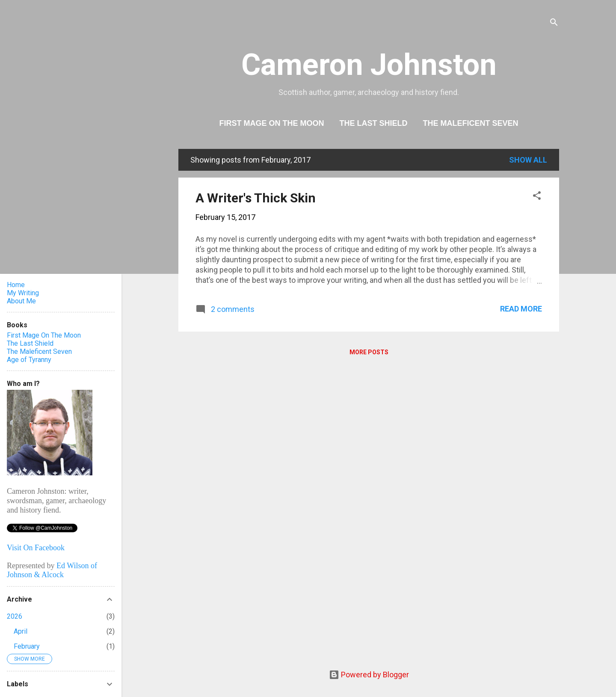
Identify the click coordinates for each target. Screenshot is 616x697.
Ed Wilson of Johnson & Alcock (52, 570)
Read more (521, 309)
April (21, 631)
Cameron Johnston (369, 65)
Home (16, 285)
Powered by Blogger (369, 675)
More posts (369, 352)
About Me (21, 301)
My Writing (23, 293)
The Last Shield (373, 123)
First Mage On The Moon (271, 123)
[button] (537, 197)
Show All (528, 160)
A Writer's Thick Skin (256, 198)
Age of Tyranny (29, 360)
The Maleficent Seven (471, 123)
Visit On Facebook (36, 548)
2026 (15, 616)
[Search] (554, 23)
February (27, 646)
